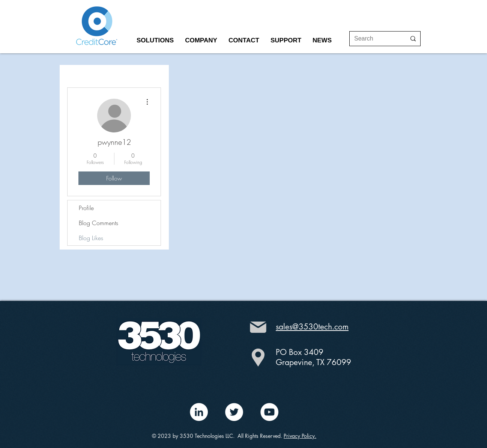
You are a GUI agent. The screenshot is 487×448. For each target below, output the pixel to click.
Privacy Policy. (300, 436)
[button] (155, 41)
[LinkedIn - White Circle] (199, 412)
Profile (86, 208)
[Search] (374, 39)
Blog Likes (91, 238)
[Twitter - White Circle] (234, 412)
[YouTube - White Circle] (269, 412)
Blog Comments (98, 223)
